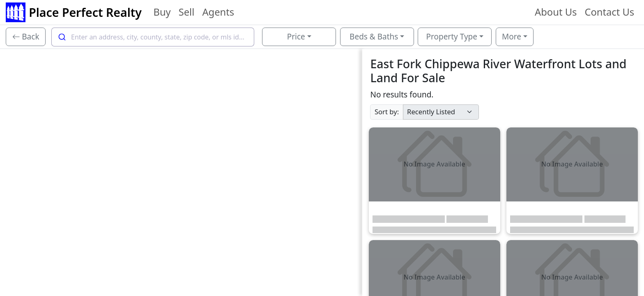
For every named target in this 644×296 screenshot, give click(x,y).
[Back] (26, 37)
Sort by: (387, 112)
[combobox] (153, 37)
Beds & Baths (374, 37)
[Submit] (61, 37)
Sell (187, 12)
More (512, 37)
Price (296, 37)
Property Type (452, 37)
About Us (556, 12)
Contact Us (609, 12)
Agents (218, 12)
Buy (162, 12)
